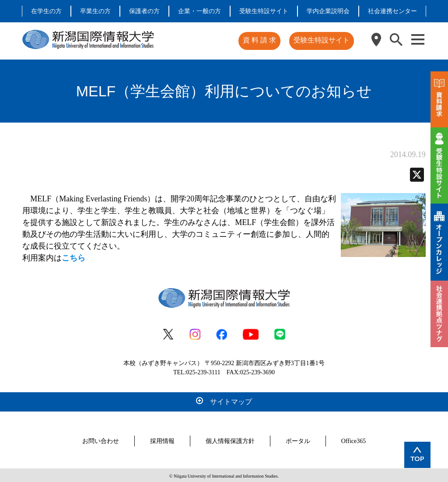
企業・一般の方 (199, 11)
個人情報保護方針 (230, 439)
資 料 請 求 (261, 40)
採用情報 (162, 439)
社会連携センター (392, 11)
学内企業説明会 (328, 11)
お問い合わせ (101, 439)
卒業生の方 (95, 11)
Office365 (354, 439)
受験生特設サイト (264, 11)
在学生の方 (46, 11)
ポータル (298, 439)
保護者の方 (144, 11)
